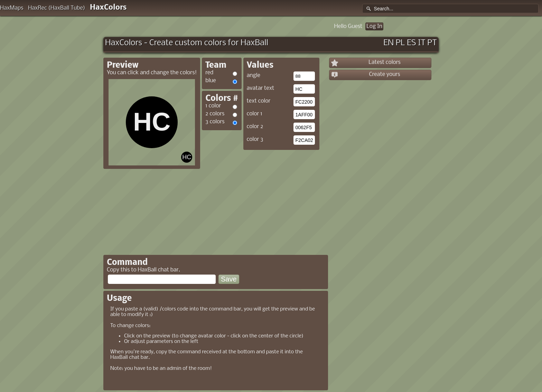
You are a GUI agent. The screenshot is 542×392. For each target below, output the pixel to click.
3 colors (215, 122)
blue (211, 81)
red (209, 73)
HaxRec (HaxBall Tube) (57, 8)
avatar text (261, 88)
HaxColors (108, 8)
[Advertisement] (260, 200)
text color (259, 101)
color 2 (255, 127)
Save (229, 279)
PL (400, 43)
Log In (374, 26)
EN (389, 43)
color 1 (255, 114)
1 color (213, 106)
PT (432, 43)
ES (411, 43)
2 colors (215, 114)
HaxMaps (12, 8)
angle (254, 75)
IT (422, 43)
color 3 (255, 139)
